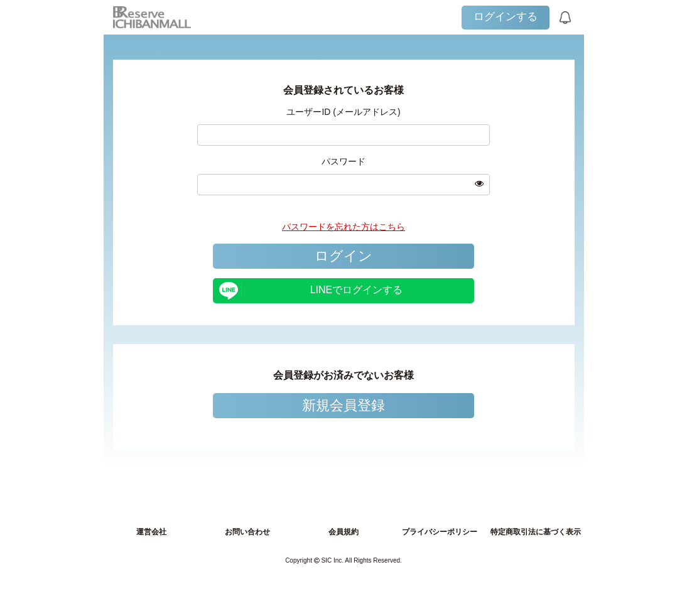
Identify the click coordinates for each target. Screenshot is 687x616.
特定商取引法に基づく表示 (536, 532)
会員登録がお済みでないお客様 (343, 375)
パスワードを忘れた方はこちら (343, 227)
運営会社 (151, 532)
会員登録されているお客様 (343, 90)
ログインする (506, 17)
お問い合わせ (247, 532)
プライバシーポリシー (440, 532)
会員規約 (343, 532)
